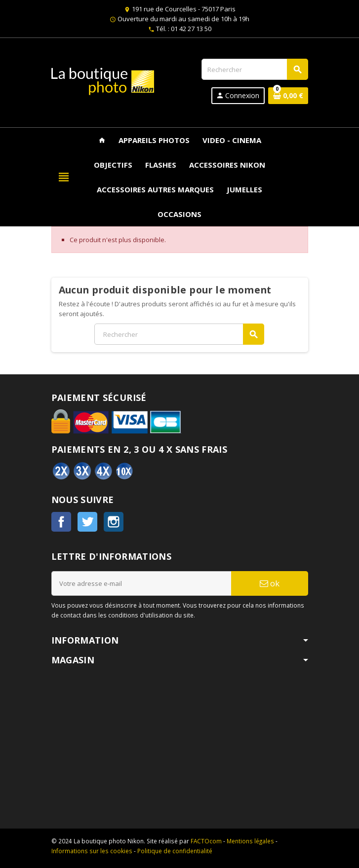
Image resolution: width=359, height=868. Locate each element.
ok (270, 583)
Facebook (61, 522)
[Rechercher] (254, 69)
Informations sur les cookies (92, 851)
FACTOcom (206, 841)
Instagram (114, 522)
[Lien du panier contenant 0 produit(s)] (288, 96)
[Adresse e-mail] (141, 583)
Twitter (87, 522)
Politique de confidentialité (175, 851)
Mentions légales (250, 841)
